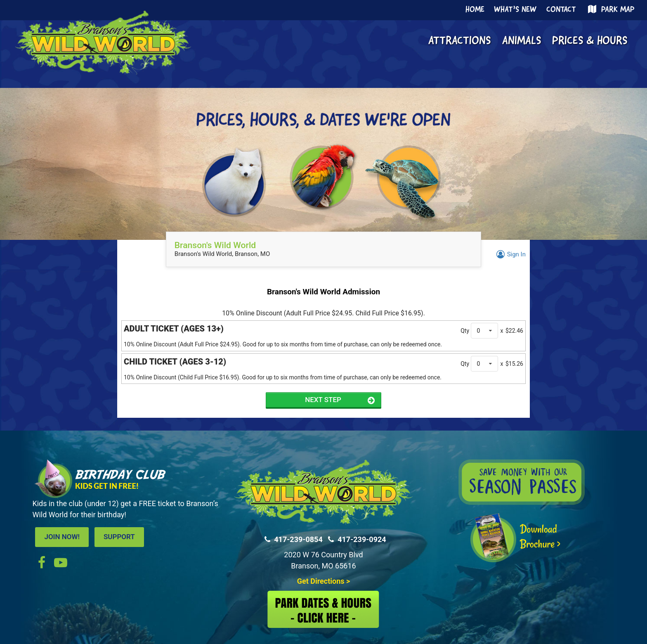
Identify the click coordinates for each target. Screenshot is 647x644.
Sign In (510, 254)
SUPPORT (119, 537)
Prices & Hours (590, 41)
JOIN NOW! (62, 537)
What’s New (515, 10)
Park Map (610, 9)
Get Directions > (324, 581)
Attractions (459, 41)
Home (475, 10)
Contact (561, 10)
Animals (522, 41)
